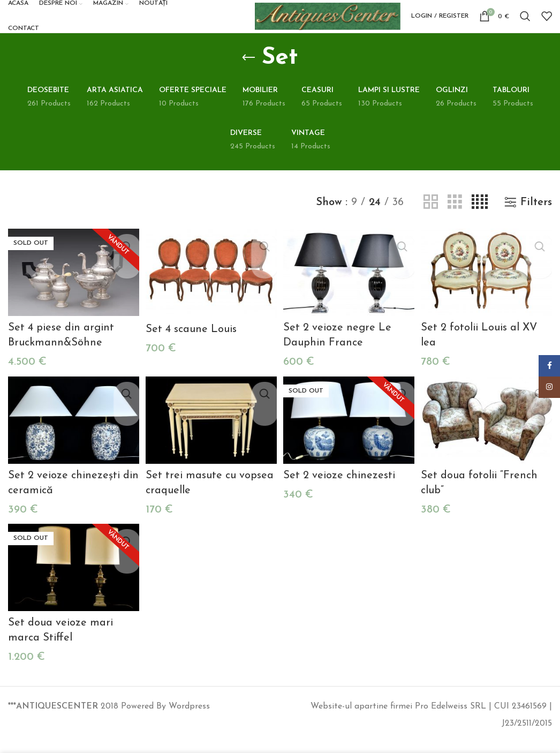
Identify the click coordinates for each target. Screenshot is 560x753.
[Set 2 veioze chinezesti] (349, 438)
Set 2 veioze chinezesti (341, 492)
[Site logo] (320, 26)
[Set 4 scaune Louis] (211, 293)
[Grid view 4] (480, 224)
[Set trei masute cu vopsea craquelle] (211, 438)
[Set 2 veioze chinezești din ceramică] (72, 438)
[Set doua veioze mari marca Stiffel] (72, 583)
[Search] (525, 27)
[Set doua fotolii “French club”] (488, 438)
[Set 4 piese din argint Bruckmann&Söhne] (72, 293)
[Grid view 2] (431, 224)
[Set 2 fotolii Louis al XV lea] (488, 293)
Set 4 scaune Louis (192, 348)
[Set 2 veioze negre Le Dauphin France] (349, 293)
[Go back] (248, 79)
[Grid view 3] (455, 224)
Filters (536, 223)
